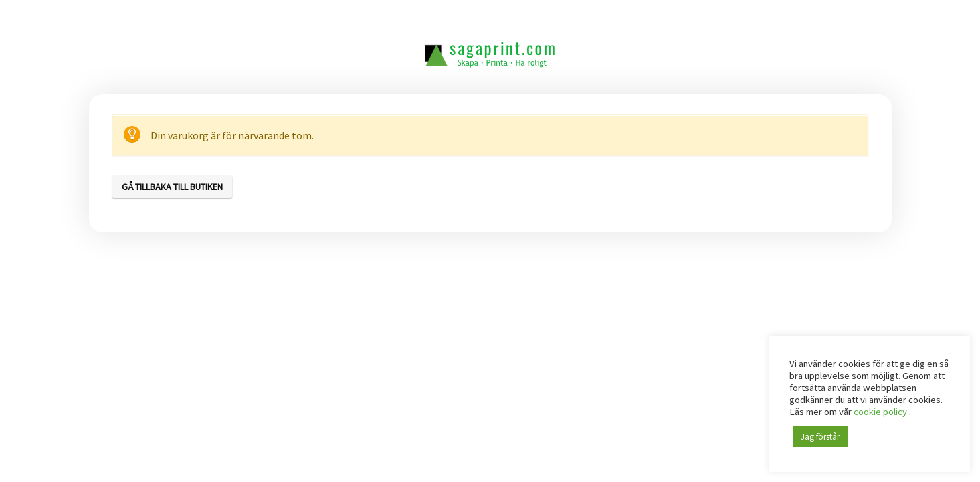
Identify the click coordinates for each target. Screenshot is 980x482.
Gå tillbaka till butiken (172, 187)
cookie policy (881, 412)
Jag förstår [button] (820, 437)
